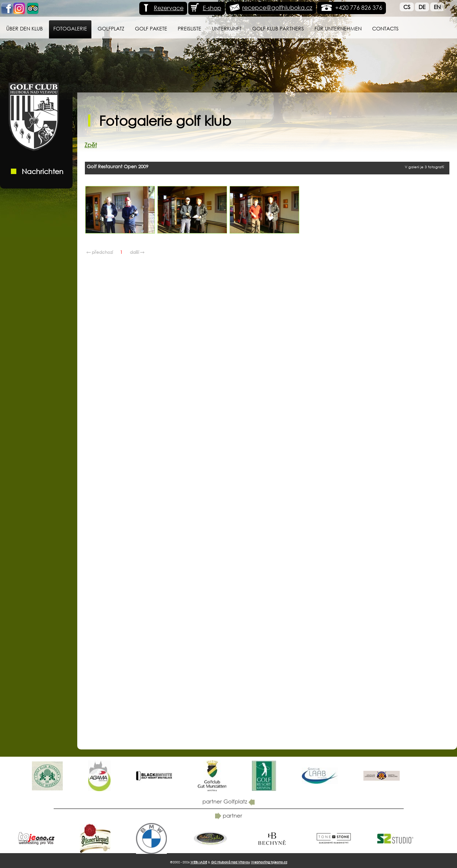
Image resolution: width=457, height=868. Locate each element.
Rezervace (162, 8)
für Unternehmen (338, 28)
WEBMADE (199, 862)
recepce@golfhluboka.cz (277, 7)
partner (229, 815)
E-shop (206, 8)
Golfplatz (111, 28)
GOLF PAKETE (151, 28)
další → (137, 252)
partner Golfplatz (228, 801)
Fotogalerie (70, 28)
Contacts (385, 28)
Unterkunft (227, 28)
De (422, 7)
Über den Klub (24, 28)
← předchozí (100, 252)
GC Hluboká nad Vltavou (230, 862)
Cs (407, 7)
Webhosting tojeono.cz (269, 862)
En (437, 7)
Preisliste (190, 28)
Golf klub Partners (278, 28)
